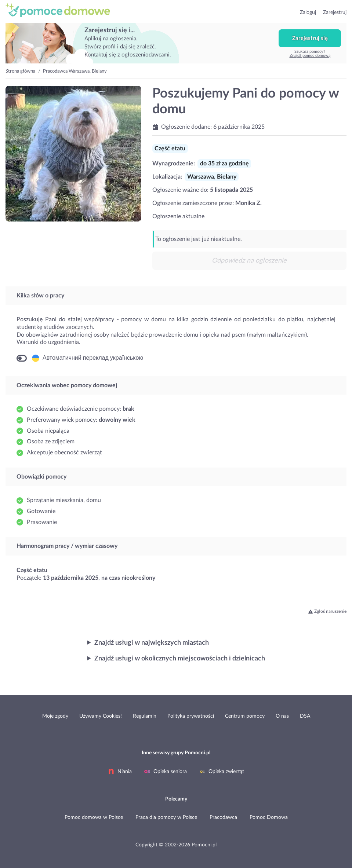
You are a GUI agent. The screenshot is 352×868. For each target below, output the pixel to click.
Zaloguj (308, 12)
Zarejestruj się (310, 38)
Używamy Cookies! (101, 716)
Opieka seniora (166, 772)
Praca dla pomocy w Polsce (166, 817)
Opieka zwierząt (222, 772)
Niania (120, 772)
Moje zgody (55, 716)
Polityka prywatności (191, 716)
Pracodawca (223, 817)
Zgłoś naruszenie (327, 611)
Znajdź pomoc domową (310, 56)
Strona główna (20, 71)
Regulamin (145, 716)
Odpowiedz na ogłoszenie (249, 261)
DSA (305, 716)
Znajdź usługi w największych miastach (152, 643)
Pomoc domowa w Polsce (94, 817)
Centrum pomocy (245, 716)
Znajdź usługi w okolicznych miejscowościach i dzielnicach (180, 659)
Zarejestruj (335, 12)
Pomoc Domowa (269, 817)
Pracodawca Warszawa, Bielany (75, 71)
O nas (282, 716)
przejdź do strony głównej (61, 10)
